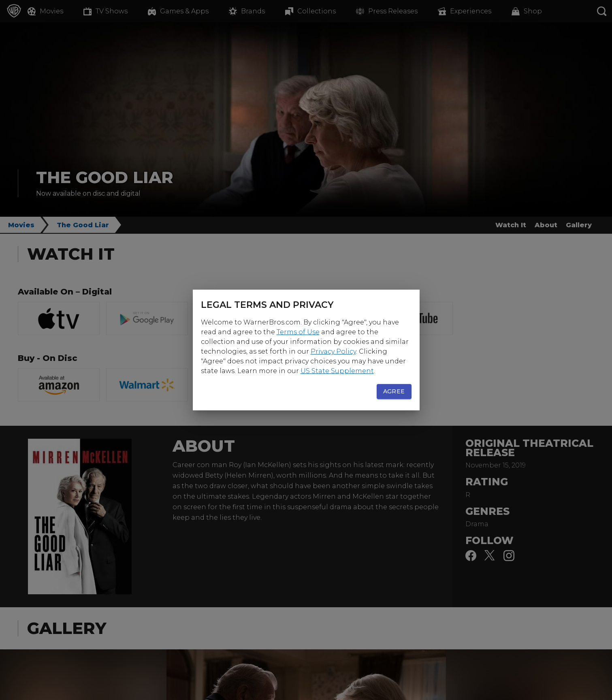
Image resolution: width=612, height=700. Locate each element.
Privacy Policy (333, 351)
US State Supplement (337, 371)
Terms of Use (298, 332)
